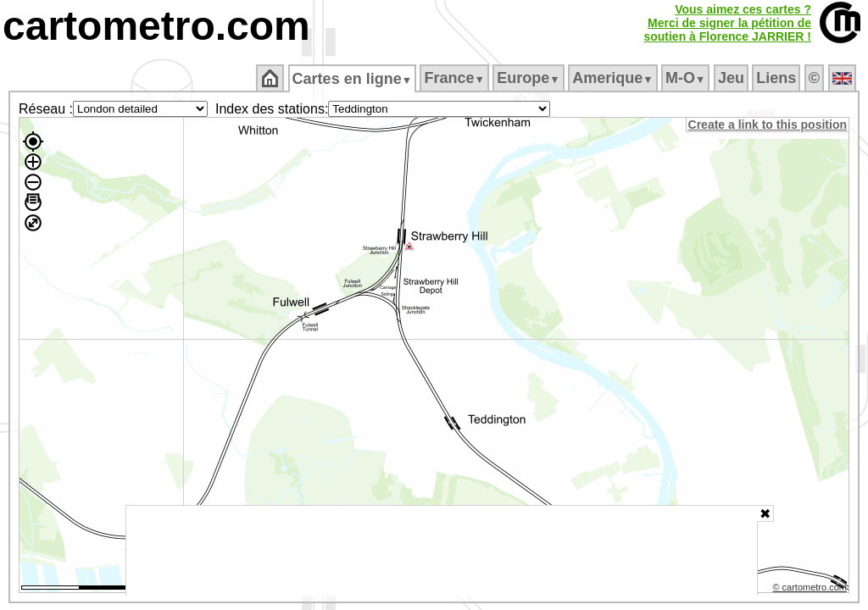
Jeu (732, 78)
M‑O (687, 78)
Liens (778, 78)
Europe (530, 78)
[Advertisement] (442, 551)
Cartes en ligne (353, 79)
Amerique (614, 78)
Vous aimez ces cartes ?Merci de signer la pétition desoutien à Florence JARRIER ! (727, 23)
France (456, 78)
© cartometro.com (811, 590)
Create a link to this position (768, 125)
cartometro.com (156, 26)
